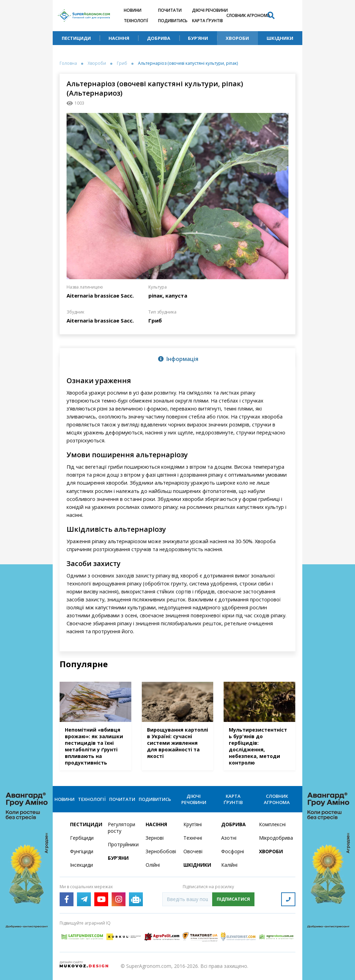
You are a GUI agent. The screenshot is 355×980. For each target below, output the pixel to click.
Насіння (119, 38)
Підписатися (233, 899)
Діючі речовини (210, 10)
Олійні (153, 865)
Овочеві (193, 851)
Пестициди (76, 38)
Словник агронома (248, 15)
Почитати (170, 10)
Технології (136, 21)
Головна (68, 63)
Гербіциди (82, 838)
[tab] (177, 359)
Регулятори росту (122, 828)
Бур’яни (198, 38)
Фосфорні (233, 851)
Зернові (155, 838)
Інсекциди (81, 865)
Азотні (229, 838)
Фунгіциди (82, 851)
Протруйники (123, 844)
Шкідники (280, 38)
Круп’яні (193, 824)
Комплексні (272, 824)
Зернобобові (160, 851)
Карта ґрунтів (207, 21)
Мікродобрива (274, 838)
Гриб (122, 63)
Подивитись (173, 21)
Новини (133, 10)
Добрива (159, 38)
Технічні (193, 838)
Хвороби (237, 38)
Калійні (229, 865)
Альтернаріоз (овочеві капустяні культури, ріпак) (188, 63)
